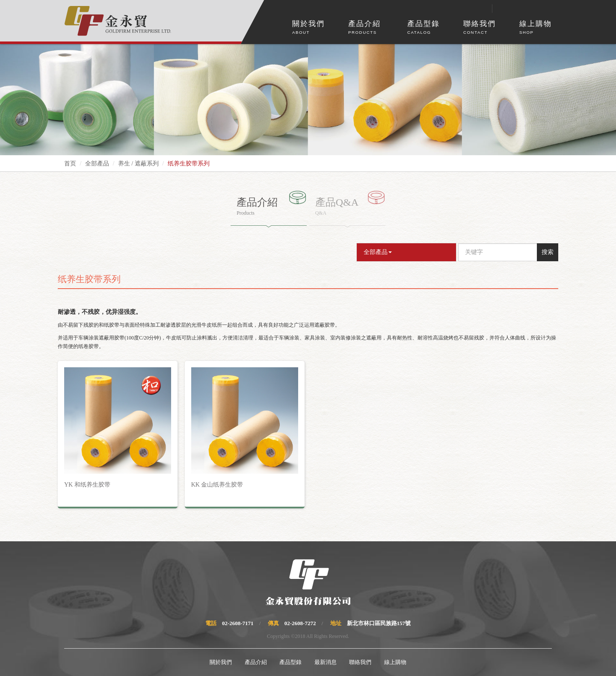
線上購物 (536, 28)
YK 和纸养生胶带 (87, 485)
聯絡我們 (480, 28)
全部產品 (97, 164)
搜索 (548, 252)
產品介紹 (364, 28)
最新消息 (326, 662)
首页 (70, 164)
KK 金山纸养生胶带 (217, 485)
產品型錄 (423, 28)
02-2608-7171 (238, 623)
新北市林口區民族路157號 (379, 623)
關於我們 (308, 28)
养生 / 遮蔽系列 (138, 164)
